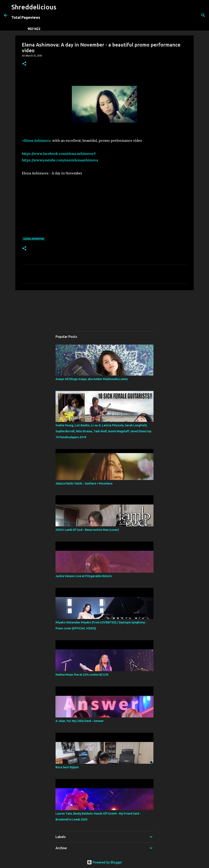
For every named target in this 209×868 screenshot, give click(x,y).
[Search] (62, 15)
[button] (24, 64)
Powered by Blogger (104, 862)
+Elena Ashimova (36, 141)
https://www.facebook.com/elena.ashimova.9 (59, 154)
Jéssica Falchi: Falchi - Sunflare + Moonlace (84, 483)
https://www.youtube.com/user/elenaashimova (60, 160)
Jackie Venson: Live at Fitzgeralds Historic (84, 576)
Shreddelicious (34, 7)
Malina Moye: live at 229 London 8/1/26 (82, 675)
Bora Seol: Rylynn (67, 767)
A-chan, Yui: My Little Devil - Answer (80, 721)
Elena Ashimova (34, 239)
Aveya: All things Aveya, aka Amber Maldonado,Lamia (92, 379)
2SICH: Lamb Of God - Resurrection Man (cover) (87, 530)
